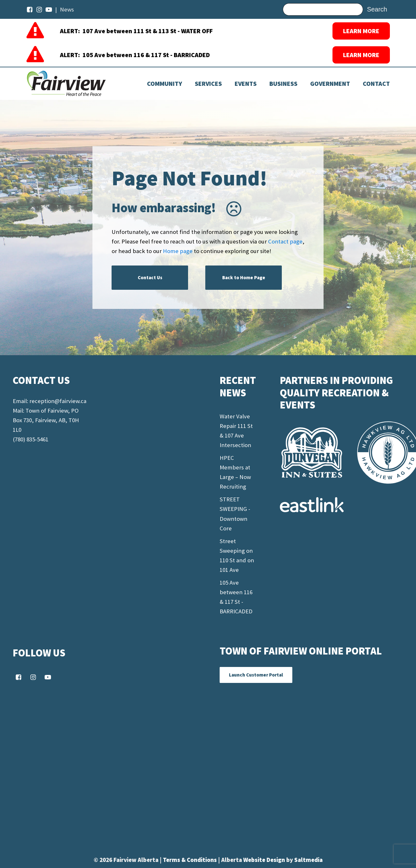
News (67, 9)
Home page (178, 251)
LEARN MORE (361, 31)
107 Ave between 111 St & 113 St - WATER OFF (148, 31)
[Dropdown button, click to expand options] (246, 84)
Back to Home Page (244, 277)
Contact (376, 84)
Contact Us (150, 277)
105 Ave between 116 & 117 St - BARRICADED (146, 55)
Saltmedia (308, 860)
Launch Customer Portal (256, 675)
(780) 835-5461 (31, 439)
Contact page (285, 241)
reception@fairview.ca (58, 401)
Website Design (265, 860)
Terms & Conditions (190, 860)
